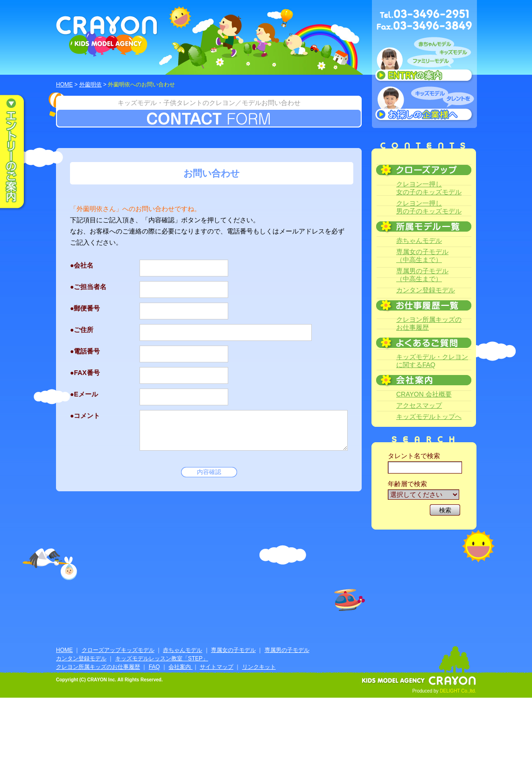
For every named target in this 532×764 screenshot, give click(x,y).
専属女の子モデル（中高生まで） (422, 256)
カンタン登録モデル (426, 290)
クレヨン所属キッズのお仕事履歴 (429, 323)
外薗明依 (91, 85)
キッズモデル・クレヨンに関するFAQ (432, 361)
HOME (64, 85)
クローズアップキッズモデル (118, 650)
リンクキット (259, 667)
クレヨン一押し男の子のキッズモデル (429, 207)
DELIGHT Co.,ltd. (458, 691)
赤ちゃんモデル (419, 241)
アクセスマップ (419, 405)
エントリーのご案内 (19, 152)
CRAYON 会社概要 (424, 394)
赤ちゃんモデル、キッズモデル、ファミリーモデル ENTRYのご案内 (424, 62)
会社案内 (180, 667)
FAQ (154, 667)
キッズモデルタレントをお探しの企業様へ (424, 105)
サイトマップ (217, 667)
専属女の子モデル (233, 650)
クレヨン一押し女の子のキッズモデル (429, 188)
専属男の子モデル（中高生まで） (422, 275)
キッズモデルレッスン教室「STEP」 (162, 658)
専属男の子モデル (287, 650)
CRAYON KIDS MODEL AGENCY (107, 36)
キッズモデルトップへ (429, 417)
